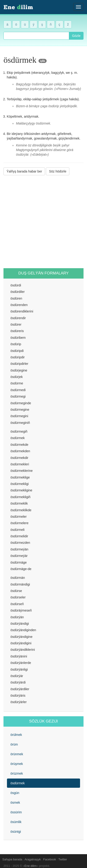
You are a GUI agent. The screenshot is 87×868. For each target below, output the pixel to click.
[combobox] (36, 36)
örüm (14, 744)
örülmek (16, 735)
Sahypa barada (12, 859)
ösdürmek (18, 783)
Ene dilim (31, 866)
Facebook (50, 859)
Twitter (63, 859)
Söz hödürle (58, 171)
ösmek (15, 803)
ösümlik (16, 822)
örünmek (17, 754)
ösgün (15, 793)
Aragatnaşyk (33, 859)
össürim (16, 812)
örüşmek (17, 764)
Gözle (76, 36)
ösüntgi (16, 832)
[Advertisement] (43, 222)
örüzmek (17, 773)
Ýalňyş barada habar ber (24, 171)
